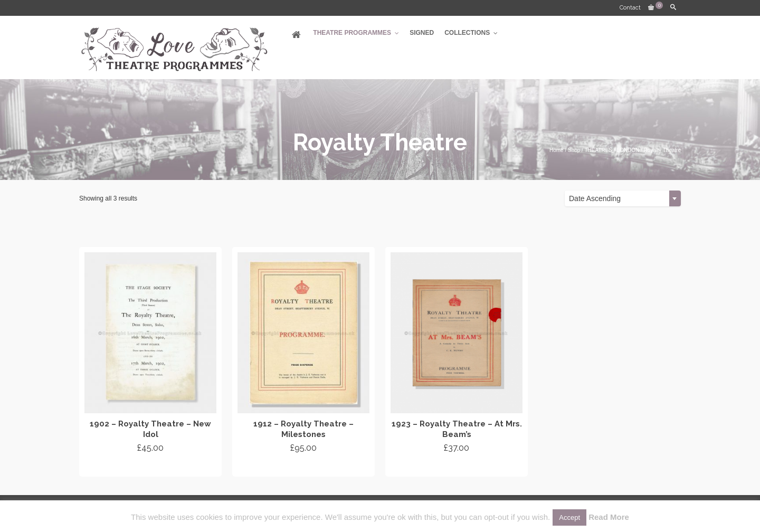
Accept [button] (569, 517)
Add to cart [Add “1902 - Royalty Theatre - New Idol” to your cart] (151, 467)
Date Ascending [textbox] (595, 198)
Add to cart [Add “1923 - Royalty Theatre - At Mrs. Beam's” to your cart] (457, 467)
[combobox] (623, 198)
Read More (609, 517)
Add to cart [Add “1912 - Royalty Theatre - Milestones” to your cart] (304, 467)
